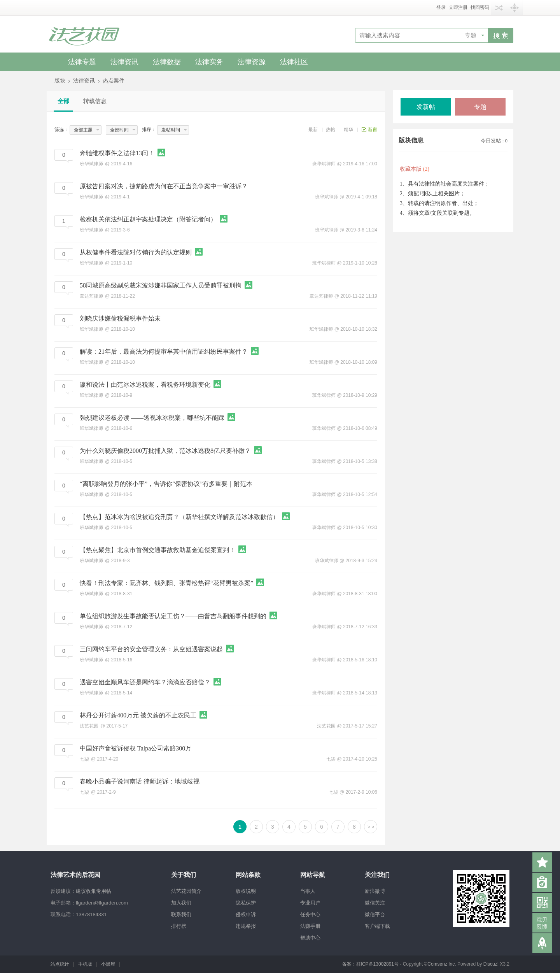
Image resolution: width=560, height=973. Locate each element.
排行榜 (179, 926)
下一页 (371, 827)
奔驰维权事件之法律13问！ (117, 153)
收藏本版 (415, 169)
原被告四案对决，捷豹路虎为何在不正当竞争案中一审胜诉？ (164, 186)
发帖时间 (171, 130)
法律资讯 (124, 62)
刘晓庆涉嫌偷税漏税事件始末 (120, 318)
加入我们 (181, 903)
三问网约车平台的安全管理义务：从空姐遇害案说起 (151, 649)
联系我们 (181, 914)
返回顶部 (542, 943)
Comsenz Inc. (442, 964)
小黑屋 (108, 964)
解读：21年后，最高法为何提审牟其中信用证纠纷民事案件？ (164, 352)
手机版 (85, 964)
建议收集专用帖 (94, 891)
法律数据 (167, 62)
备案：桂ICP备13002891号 (370, 964)
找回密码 (480, 7)
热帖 (331, 130)
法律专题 (82, 62)
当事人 (308, 891)
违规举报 (246, 926)
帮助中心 (310, 938)
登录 (441, 7)
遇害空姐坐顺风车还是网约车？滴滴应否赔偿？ (145, 682)
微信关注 (375, 903)
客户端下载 (377, 926)
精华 (348, 130)
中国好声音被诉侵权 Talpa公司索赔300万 (136, 748)
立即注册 (458, 7)
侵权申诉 (246, 914)
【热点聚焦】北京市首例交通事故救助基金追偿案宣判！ (157, 550)
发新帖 (426, 107)
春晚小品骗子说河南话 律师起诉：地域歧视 (140, 781)
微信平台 (375, 914)
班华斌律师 (324, 164)
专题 (471, 35)
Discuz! (491, 964)
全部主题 (83, 130)
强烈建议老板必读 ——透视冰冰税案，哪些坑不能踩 (152, 418)
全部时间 (119, 130)
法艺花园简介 (186, 891)
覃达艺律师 (321, 296)
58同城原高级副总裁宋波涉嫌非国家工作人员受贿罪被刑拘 (161, 285)
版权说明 (246, 891)
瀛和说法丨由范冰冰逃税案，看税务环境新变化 (145, 385)
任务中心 (310, 914)
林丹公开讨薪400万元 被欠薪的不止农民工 (138, 715)
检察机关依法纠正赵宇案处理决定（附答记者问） (148, 219)
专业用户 (310, 903)
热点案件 (114, 81)
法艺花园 (326, 726)
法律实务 (209, 62)
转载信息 (95, 101)
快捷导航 (515, 8)
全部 (63, 101)
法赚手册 (310, 926)
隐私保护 (246, 903)
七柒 (331, 759)
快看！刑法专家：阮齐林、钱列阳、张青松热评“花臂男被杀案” (166, 583)
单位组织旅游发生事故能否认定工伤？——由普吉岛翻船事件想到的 (173, 616)
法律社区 (294, 62)
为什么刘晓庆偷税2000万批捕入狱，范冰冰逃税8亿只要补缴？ (165, 451)
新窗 (373, 130)
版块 (60, 81)
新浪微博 (375, 891)
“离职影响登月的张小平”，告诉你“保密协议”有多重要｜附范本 (166, 484)
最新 (313, 130)
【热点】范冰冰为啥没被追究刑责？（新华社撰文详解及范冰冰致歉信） (179, 517)
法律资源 (252, 62)
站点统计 (60, 964)
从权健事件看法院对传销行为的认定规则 (136, 252)
